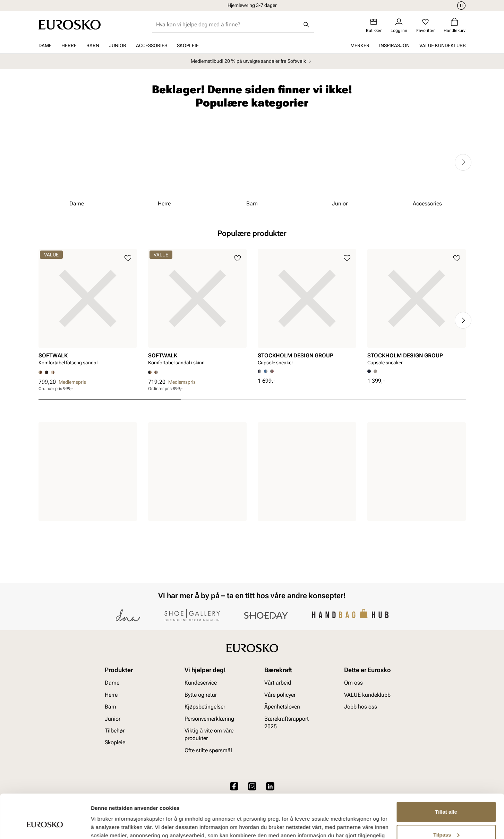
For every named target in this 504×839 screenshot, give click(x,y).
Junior (118, 45)
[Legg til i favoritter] (128, 258)
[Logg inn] (399, 26)
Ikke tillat (446, 820)
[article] (88, 310)
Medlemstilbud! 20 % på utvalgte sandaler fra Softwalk (252, 61)
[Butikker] (374, 26)
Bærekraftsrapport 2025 (287, 723)
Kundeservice (201, 683)
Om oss (353, 683)
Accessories (152, 45)
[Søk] (306, 25)
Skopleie (188, 45)
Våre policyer (280, 695)
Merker (360, 45)
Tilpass (446, 797)
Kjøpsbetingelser (205, 707)
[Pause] (460, 6)
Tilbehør (115, 731)
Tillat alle (446, 774)
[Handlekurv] (455, 26)
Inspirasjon (394, 45)
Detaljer (101, 825)
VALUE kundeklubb (443, 45)
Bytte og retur (201, 695)
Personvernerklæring (209, 719)
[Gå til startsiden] (70, 25)
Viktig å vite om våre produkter (209, 734)
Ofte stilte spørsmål (208, 750)
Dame (45, 45)
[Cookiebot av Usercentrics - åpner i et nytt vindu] (45, 825)
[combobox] (227, 25)
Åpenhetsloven (282, 707)
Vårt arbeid (278, 683)
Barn (93, 45)
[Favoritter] (425, 26)
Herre (69, 45)
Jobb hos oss (361, 707)
